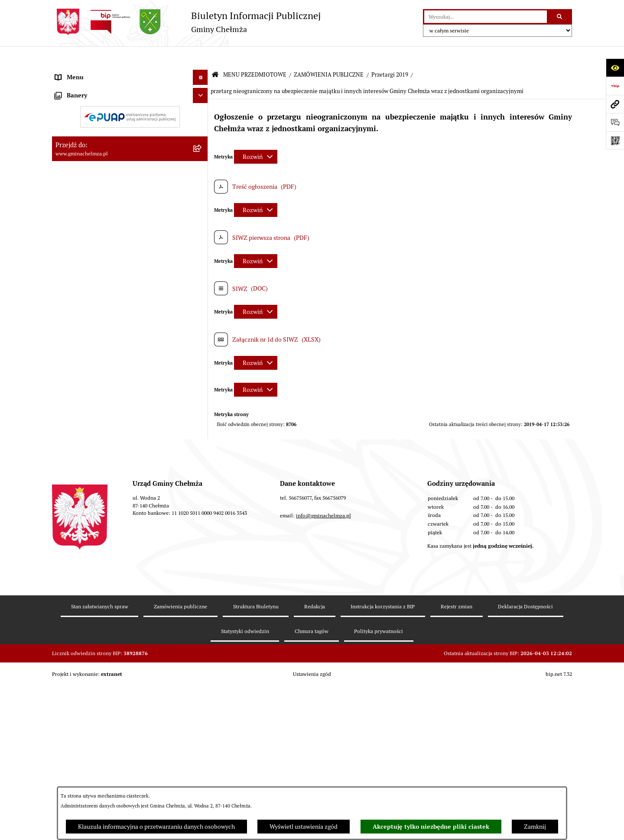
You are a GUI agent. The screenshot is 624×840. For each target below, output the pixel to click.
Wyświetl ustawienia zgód (304, 827)
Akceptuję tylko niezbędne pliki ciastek (431, 827)
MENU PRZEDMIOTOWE (255, 54)
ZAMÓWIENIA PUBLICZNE (329, 54)
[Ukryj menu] (200, 57)
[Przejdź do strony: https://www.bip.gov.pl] (615, 86)
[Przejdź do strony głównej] (186, 22)
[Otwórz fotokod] (615, 140)
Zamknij (535, 827)
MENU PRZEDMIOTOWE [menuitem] (88, 72)
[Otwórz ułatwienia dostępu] (615, 68)
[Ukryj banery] (200, 695)
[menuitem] (130, 93)
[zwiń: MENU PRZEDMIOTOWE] (202, 72)
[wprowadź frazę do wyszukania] (486, 17)
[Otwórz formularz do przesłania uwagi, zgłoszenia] (615, 122)
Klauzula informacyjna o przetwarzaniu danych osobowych (156, 827)
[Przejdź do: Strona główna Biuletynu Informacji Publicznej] (215, 55)
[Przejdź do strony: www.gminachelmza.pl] (615, 104)
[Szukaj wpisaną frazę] (560, 17)
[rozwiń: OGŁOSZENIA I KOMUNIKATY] (202, 92)
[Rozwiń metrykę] (256, 136)
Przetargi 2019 (390, 54)
